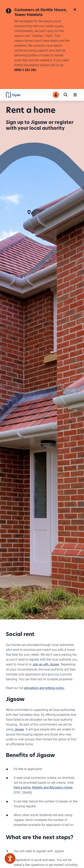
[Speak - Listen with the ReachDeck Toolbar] (10, 858)
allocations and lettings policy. (44, 688)
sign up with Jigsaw (46, 664)
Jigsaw (19, 729)
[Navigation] (75, 95)
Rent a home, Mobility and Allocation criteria (43, 788)
